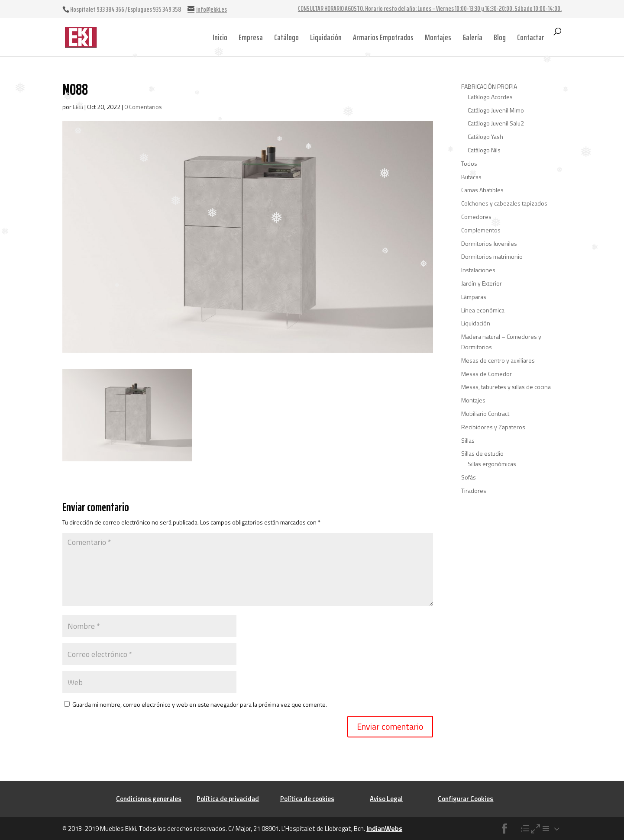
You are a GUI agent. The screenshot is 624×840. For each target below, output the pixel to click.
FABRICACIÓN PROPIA (489, 86)
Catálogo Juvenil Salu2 (496, 123)
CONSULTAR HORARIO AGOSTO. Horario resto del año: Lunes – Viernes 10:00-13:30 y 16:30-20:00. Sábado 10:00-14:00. (430, 10)
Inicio (220, 37)
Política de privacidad (228, 799)
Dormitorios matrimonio (492, 256)
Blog (500, 37)
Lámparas (474, 297)
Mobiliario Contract (485, 414)
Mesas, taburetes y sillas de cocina (506, 387)
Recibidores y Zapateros (493, 427)
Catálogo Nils (484, 150)
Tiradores (474, 491)
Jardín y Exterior (482, 283)
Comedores (476, 217)
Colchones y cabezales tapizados (504, 203)
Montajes (438, 37)
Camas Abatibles (482, 190)
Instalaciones (478, 270)
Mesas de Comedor (487, 374)
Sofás (469, 477)
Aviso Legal (386, 799)
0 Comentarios (143, 107)
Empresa (251, 37)
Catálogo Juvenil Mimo (496, 110)
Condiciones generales (149, 799)
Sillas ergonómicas (492, 464)
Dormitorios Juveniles (489, 243)
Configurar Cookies (466, 799)
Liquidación (326, 37)
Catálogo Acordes (490, 97)
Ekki (78, 107)
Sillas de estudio (482, 453)
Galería (472, 37)
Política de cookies (307, 799)
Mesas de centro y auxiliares (498, 360)
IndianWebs (384, 829)
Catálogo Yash (485, 137)
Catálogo (286, 37)
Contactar (531, 37)
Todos (469, 163)
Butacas (471, 177)
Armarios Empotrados (383, 37)
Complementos (481, 230)
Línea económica (483, 310)
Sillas (468, 440)
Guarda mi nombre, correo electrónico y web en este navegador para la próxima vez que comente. (200, 704)
